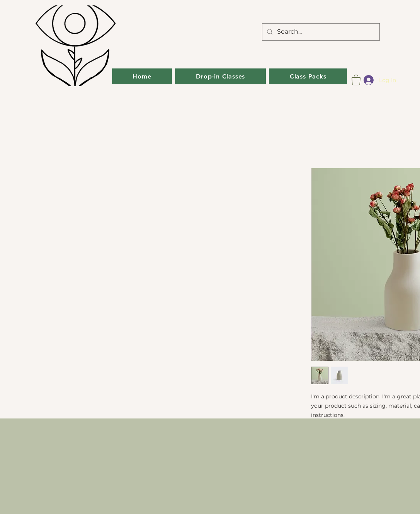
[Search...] (320, 32)
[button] (356, 80)
